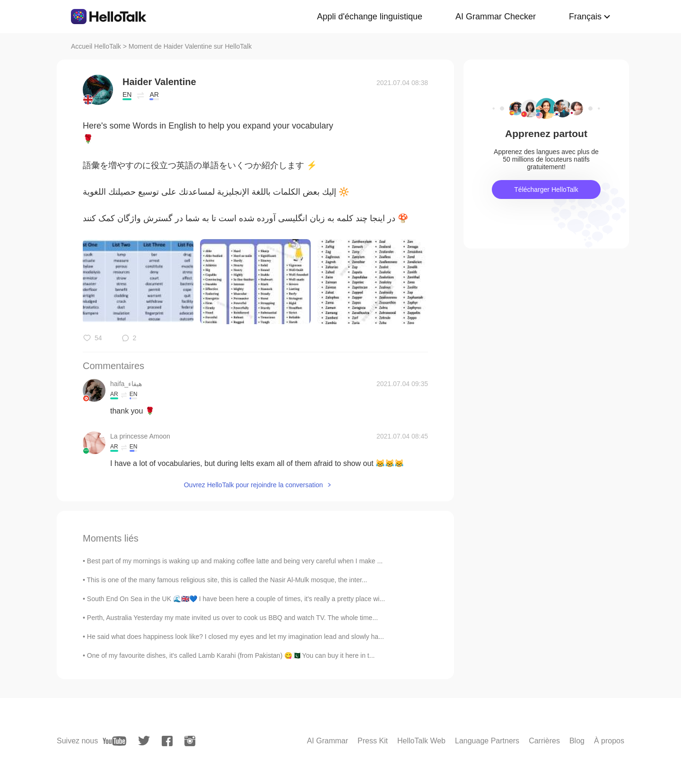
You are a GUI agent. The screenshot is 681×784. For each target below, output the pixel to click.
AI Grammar (327, 741)
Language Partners (487, 741)
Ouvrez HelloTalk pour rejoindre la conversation (253, 485)
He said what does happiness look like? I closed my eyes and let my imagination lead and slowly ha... (236, 637)
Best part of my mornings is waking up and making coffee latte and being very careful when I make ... (235, 561)
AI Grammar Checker (496, 17)
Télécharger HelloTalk (546, 190)
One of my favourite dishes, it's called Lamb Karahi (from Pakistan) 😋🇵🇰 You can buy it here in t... (231, 655)
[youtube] (114, 741)
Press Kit (373, 741)
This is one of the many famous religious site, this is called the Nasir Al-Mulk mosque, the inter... (227, 580)
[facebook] (167, 741)
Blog (577, 741)
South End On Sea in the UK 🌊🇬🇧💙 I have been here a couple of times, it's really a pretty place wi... (236, 599)
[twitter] (144, 741)
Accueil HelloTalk (96, 46)
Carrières (544, 741)
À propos (609, 741)
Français (585, 17)
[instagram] (190, 741)
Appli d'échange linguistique (370, 17)
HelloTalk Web (421, 741)
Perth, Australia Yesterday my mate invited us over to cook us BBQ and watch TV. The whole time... (232, 618)
